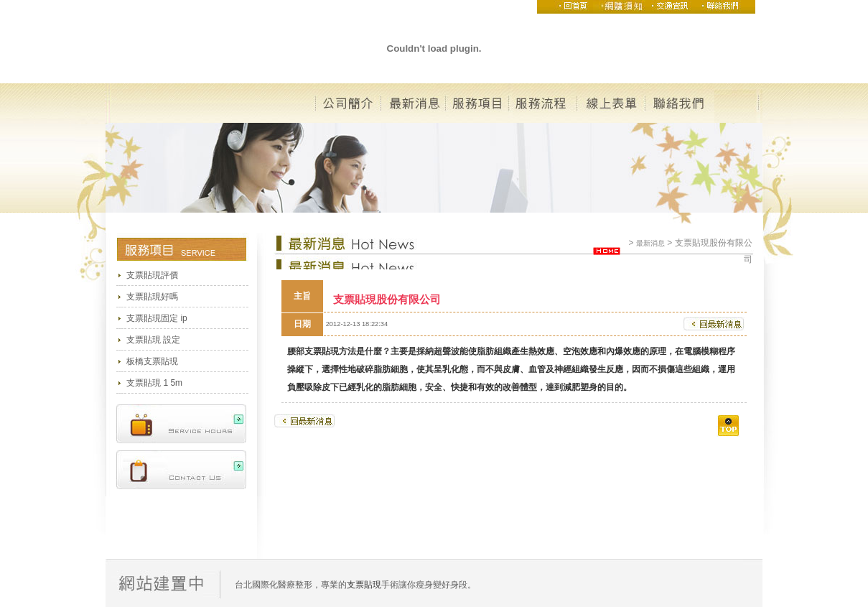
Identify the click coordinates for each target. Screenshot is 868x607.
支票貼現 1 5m (154, 383)
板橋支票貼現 (152, 361)
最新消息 (650, 243)
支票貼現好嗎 (152, 297)
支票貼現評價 (152, 275)
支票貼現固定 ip (157, 318)
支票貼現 (322, 351)
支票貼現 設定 (153, 340)
